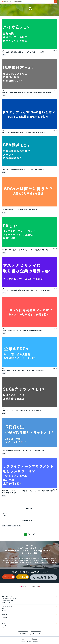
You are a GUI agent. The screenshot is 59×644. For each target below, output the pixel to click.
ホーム (3, 14)
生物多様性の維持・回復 (8, 600)
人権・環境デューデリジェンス (9, 599)
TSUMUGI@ (5, 609)
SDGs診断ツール (7, 606)
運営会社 (35, 639)
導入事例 (4, 615)
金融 (15, 526)
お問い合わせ (23, 633)
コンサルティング (7, 596)
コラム (7, 14)
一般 (19, 526)
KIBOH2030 (5, 611)
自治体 (9, 526)
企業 (4, 526)
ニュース (4, 626)
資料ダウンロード (36, 633)
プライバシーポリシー (27, 639)
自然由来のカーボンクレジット (9, 602)
